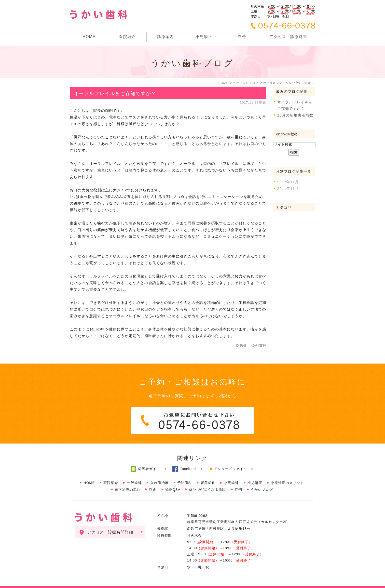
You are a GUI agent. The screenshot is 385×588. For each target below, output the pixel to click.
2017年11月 (288, 182)
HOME (89, 37)
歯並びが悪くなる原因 (207, 480)
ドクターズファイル (230, 459)
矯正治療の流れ (128, 480)
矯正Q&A (173, 480)
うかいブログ (262, 480)
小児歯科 (231, 473)
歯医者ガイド (149, 459)
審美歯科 (208, 473)
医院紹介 (111, 473)
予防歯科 (185, 473)
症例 (238, 480)
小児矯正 (204, 37)
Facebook (188, 459)
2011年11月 (288, 189)
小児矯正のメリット (287, 473)
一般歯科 (134, 473)
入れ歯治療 (159, 473)
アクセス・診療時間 (288, 37)
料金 (242, 37)
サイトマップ (84, 582)
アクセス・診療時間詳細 (110, 522)
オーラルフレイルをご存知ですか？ (115, 93)
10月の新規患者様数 (295, 115)
